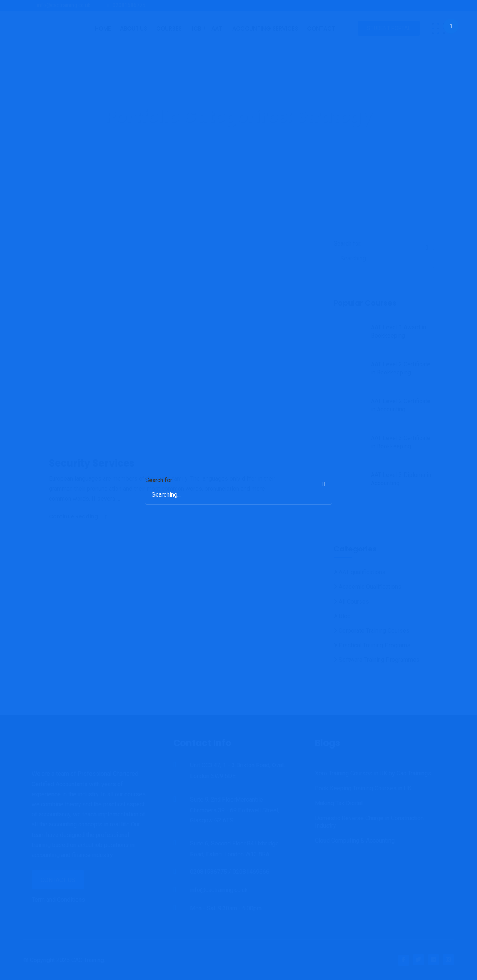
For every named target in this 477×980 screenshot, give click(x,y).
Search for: (159, 480)
